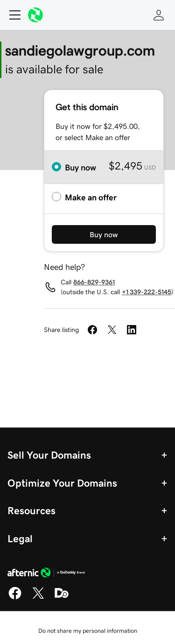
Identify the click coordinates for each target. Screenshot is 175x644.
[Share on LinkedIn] (132, 330)
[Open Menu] (11, 15)
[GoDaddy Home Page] (46, 574)
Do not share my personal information (88, 631)
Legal (20, 538)
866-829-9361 (94, 282)
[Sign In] (159, 15)
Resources (31, 510)
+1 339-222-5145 (147, 292)
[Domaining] (62, 598)
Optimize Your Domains (62, 483)
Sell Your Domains (49, 455)
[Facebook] (15, 598)
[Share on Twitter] (112, 330)
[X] (38, 598)
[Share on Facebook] (92, 330)
